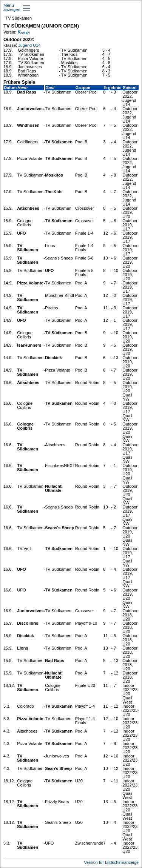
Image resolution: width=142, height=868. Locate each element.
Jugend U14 (29, 45)
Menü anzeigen (12, 7)
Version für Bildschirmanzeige (111, 862)
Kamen (23, 32)
